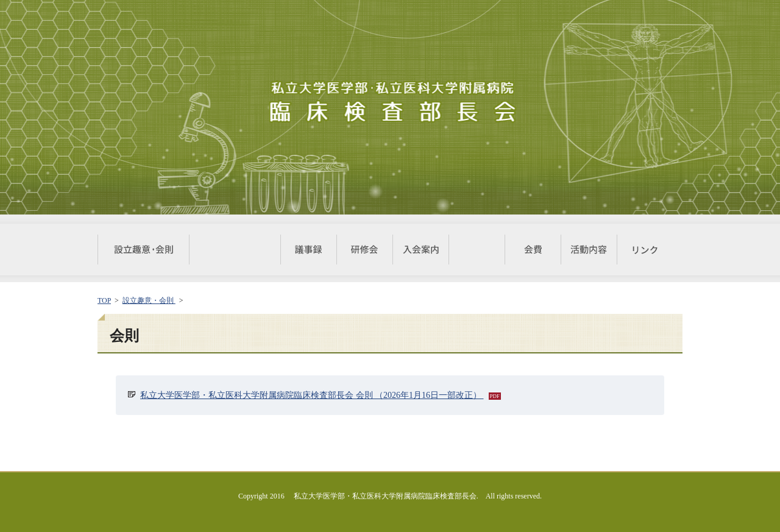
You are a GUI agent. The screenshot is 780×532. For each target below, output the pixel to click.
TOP (104, 300)
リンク (645, 250)
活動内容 (589, 250)
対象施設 (235, 250)
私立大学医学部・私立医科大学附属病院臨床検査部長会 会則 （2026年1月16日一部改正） (312, 395)
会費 (533, 250)
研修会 (364, 250)
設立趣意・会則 (143, 250)
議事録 (308, 250)
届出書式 (477, 250)
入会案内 (420, 250)
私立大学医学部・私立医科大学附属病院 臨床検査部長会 (390, 103)
